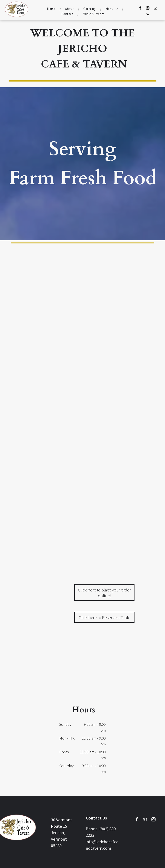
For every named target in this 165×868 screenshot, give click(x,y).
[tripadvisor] (145, 820)
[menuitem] (52, 9)
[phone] (148, 15)
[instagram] (148, 9)
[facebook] (140, 9)
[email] (155, 9)
